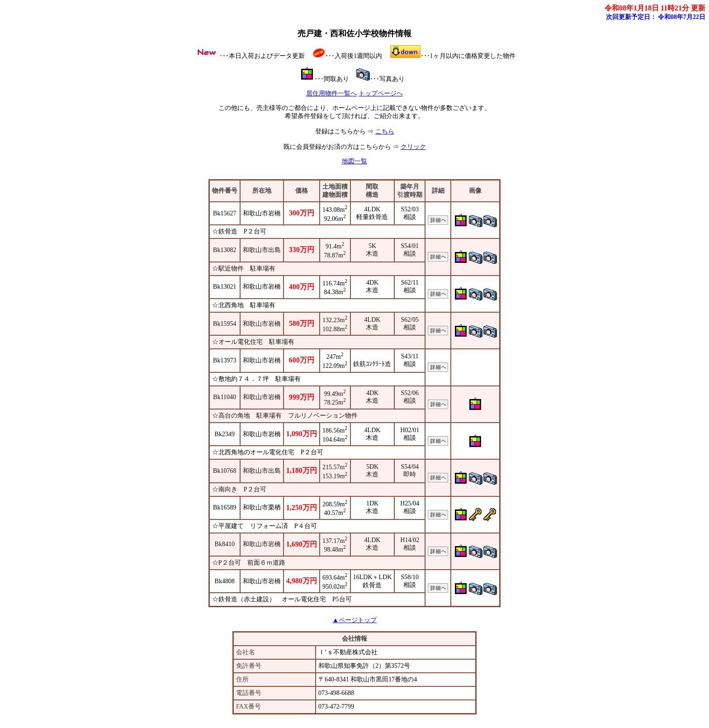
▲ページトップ (354, 620)
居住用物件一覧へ (331, 93)
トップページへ (381, 93)
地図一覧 (354, 161)
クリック (413, 147)
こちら (385, 131)
